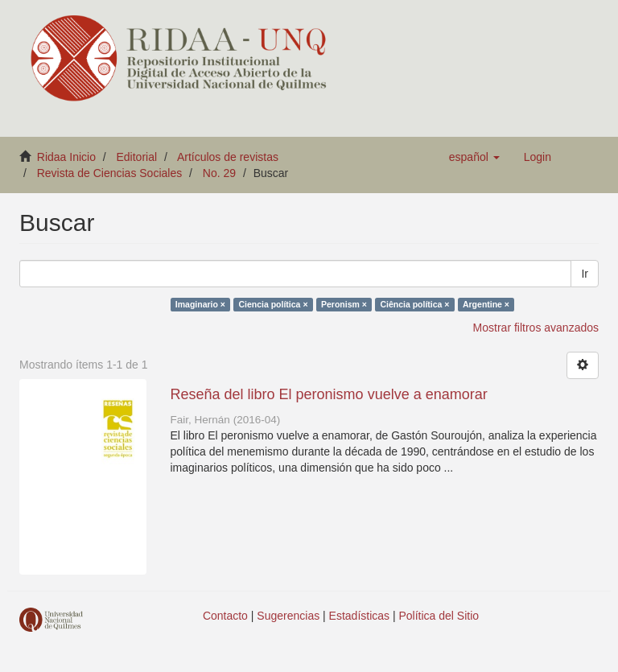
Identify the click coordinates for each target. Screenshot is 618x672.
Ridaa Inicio (66, 157)
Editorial (137, 157)
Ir (585, 274)
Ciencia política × (273, 304)
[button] (474, 157)
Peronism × (344, 304)
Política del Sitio (439, 616)
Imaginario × (200, 304)
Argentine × (486, 304)
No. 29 (219, 173)
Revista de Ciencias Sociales (110, 173)
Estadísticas (359, 616)
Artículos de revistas (228, 157)
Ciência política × (414, 304)
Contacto (225, 616)
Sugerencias (288, 616)
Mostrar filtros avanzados (536, 328)
